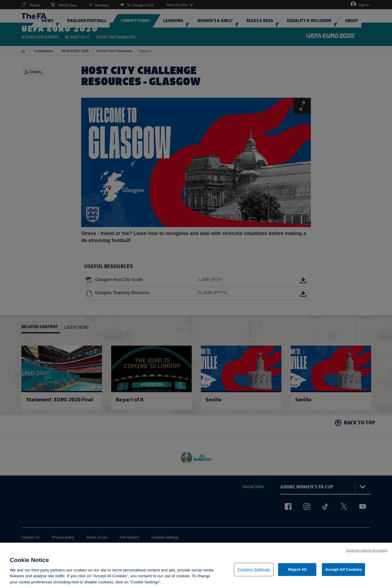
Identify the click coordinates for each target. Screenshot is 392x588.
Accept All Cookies (344, 573)
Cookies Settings (254, 573)
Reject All (297, 573)
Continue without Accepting (367, 554)
